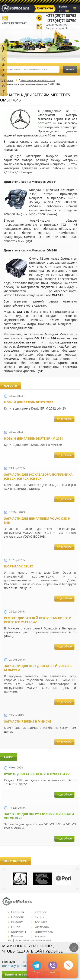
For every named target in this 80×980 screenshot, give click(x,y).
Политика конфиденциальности (22, 938)
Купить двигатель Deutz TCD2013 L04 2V (37, 774)
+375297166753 (53, 966)
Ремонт (15, 922)
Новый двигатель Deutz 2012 (29, 402)
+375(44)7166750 (61, 21)
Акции (38, 917)
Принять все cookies (20, 974)
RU (67, 11)
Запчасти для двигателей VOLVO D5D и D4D (37, 520)
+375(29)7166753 (61, 15)
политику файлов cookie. (20, 966)
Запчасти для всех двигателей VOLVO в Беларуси (38, 668)
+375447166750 (37, 966)
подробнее (64, 419)
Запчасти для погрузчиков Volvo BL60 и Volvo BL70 (39, 816)
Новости (16, 917)
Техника (39, 922)
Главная (16, 912)
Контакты (17, 932)
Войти (63, 7)
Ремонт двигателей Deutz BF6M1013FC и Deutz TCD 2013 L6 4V (38, 620)
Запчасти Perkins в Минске (28, 721)
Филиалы (41, 927)
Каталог (39, 912)
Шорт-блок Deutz (19, 566)
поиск (70, 69)
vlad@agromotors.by (14, 23)
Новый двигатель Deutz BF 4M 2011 (33, 438)
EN (61, 11)
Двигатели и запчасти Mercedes (37, 80)
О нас (14, 927)
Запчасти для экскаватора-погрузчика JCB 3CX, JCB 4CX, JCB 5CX (38, 476)
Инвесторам (43, 932)
